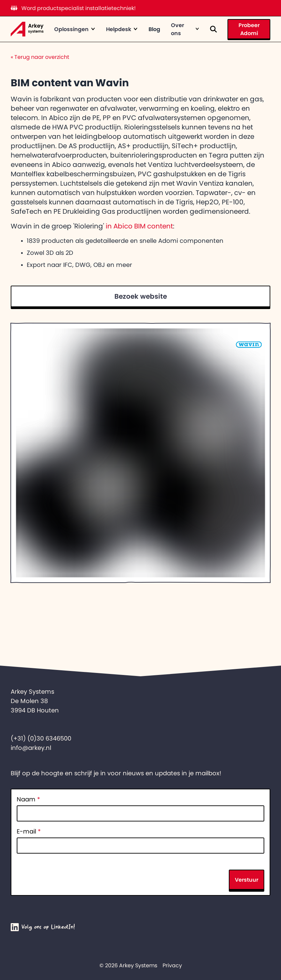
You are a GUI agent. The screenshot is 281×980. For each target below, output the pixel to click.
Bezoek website (141, 296)
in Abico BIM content (139, 226)
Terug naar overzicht (40, 57)
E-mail (29, 831)
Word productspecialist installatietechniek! (73, 8)
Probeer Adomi (249, 29)
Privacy (172, 965)
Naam (28, 799)
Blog (154, 29)
